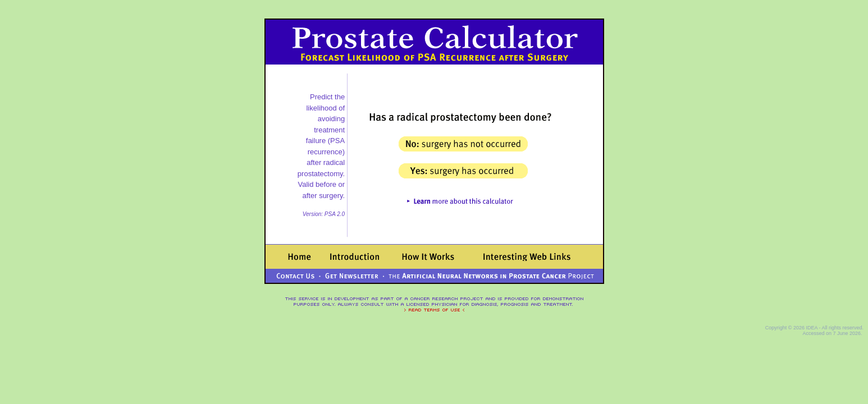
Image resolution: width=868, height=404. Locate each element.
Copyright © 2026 (786, 328)
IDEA (812, 328)
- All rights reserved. (840, 328)
